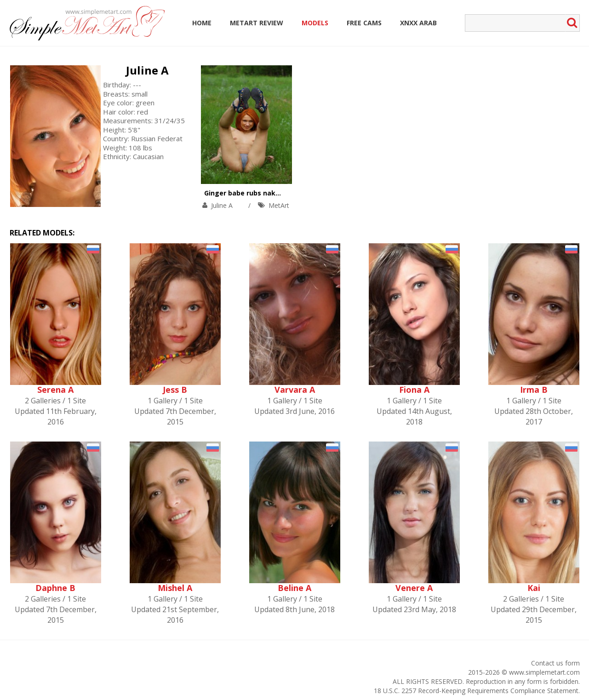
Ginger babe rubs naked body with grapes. (275, 193)
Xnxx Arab (418, 23)
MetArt (279, 205)
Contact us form (555, 663)
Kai (534, 588)
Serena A (55, 390)
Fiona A (414, 390)
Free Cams (364, 23)
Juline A (147, 70)
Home (202, 23)
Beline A (294, 588)
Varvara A (295, 390)
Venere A (414, 588)
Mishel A (175, 588)
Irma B (534, 390)
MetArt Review (257, 23)
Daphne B (55, 588)
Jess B (175, 390)
